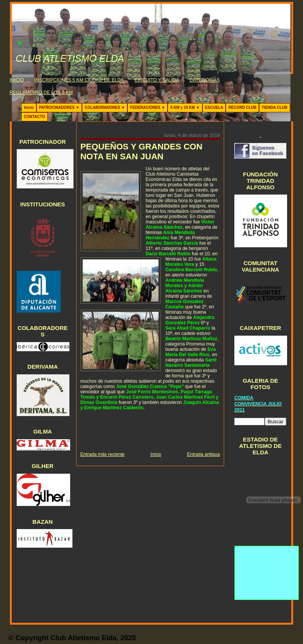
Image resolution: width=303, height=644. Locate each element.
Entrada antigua (203, 454)
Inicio (29, 108)
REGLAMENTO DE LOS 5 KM (41, 93)
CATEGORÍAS (205, 80)
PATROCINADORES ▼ (59, 108)
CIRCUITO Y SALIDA (157, 80)
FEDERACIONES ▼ (148, 108)
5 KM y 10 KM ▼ (185, 108)
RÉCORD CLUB (242, 108)
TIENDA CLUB (274, 108)
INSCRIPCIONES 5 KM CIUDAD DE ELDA (79, 80)
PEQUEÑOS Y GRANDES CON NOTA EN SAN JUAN (141, 152)
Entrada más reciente (103, 454)
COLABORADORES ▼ (105, 108)
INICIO (17, 80)
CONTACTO (35, 117)
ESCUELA (214, 108)
